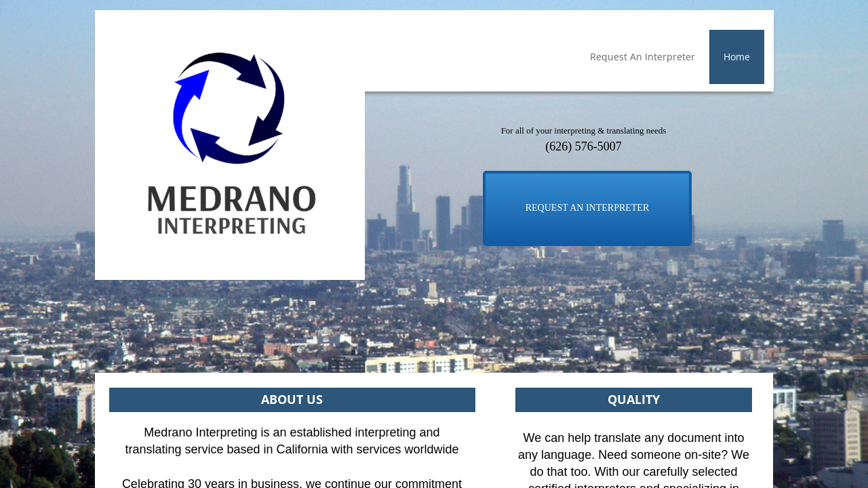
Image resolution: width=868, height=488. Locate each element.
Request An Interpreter (643, 57)
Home (737, 57)
